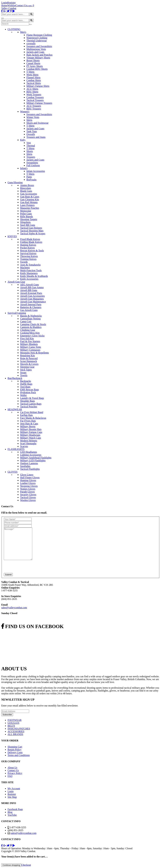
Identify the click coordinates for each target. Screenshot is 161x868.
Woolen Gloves (28, 500)
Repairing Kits (28, 356)
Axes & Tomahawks (30, 265)
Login (4, 3)
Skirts (29, 120)
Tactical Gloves (28, 497)
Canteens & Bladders (31, 327)
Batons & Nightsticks (31, 316)
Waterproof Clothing (37, 38)
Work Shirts (32, 75)
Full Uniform (33, 165)
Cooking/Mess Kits (30, 333)
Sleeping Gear (27, 367)
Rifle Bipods (26, 216)
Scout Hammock (29, 361)
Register (11, 3)
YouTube (12, 815)
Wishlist (12, 5)
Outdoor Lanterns (29, 463)
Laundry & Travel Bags (32, 398)
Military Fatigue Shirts (38, 86)
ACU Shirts (32, 89)
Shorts (30, 151)
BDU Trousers (34, 109)
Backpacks (26, 381)
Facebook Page (15, 809)
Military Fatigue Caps (31, 432)
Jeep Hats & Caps (29, 424)
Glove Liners (27, 475)
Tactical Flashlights (30, 469)
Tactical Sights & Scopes (33, 234)
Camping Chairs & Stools (33, 324)
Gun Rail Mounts (29, 202)
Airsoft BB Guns (29, 290)
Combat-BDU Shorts (37, 69)
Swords (24, 262)
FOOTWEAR (15, 720)
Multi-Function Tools (31, 270)
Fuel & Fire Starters (30, 341)
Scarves (24, 446)
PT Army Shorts (35, 66)
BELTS (11, 726)
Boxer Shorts (33, 60)
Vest (29, 143)
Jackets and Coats (35, 52)
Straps (23, 373)
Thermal (31, 146)
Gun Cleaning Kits (30, 199)
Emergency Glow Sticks (32, 336)
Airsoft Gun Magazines (32, 299)
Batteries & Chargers (31, 307)
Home (4, 5)
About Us (12, 768)
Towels (24, 375)
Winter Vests (33, 117)
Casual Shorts (33, 63)
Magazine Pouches (30, 208)
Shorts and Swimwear (37, 123)
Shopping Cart (15, 747)
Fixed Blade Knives (30, 239)
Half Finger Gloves (30, 478)
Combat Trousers (35, 97)
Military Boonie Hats (31, 429)
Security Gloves (28, 495)
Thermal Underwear (37, 41)
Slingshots (25, 222)
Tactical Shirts (34, 83)
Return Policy (14, 750)
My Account (14, 788)
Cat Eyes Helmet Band (32, 412)
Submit (8, 575)
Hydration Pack (28, 392)
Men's (23, 32)
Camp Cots (26, 321)
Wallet (23, 395)
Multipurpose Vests (36, 49)
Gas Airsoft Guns (29, 310)
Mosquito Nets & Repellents (35, 353)
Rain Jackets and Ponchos (39, 55)
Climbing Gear (28, 330)
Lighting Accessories (31, 455)
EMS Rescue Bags (29, 390)
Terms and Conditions (19, 755)
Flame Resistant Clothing (39, 35)
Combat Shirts (34, 80)
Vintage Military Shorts (38, 58)
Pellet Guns (26, 214)
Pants (29, 177)
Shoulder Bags (28, 401)
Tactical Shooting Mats (32, 231)
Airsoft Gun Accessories (32, 296)
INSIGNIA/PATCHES (19, 729)
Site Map (12, 797)
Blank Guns (26, 191)
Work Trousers (34, 94)
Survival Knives (28, 253)
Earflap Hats (26, 415)
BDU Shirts (32, 92)
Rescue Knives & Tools (32, 251)
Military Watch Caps (31, 438)
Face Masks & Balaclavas (33, 418)
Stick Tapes (26, 370)
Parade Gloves (27, 492)
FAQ (10, 776)
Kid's (23, 140)
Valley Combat (9, 8)
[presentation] (28, 567)
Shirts (29, 154)
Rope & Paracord (29, 358)
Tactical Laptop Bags (31, 404)
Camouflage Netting (30, 319)
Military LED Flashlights (33, 460)
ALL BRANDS (15, 734)
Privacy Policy (15, 773)
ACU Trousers (34, 106)
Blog (10, 812)
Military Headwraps (30, 435)
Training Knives (28, 259)
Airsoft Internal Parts (31, 304)
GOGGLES (13, 723)
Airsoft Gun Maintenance (33, 302)
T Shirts (30, 72)
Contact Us (21, 5)
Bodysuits (31, 180)
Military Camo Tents (31, 347)
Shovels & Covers (29, 364)
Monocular (26, 211)
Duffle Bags (26, 384)
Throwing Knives (29, 256)
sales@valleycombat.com (14, 608)
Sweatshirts (32, 163)
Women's (25, 112)
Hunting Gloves (28, 480)
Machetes (25, 268)
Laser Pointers (27, 205)
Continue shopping (11, 865)
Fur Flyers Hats (28, 421)
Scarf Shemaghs (28, 443)
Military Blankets (29, 344)
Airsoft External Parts (31, 293)
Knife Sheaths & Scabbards (34, 276)
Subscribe (7, 715)
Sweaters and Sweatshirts (39, 46)
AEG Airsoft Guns (29, 285)
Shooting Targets (29, 219)
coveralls (31, 43)
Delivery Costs (15, 752)
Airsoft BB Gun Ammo (32, 287)
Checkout (26, 865)
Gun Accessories (29, 194)
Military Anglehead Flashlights (36, 458)
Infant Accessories (36, 171)
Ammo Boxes (27, 185)
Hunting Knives (28, 245)
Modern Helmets (29, 441)
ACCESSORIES (16, 731)
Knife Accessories (29, 279)
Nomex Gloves (28, 489)
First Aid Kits (27, 338)
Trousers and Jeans (36, 137)
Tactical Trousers (35, 100)
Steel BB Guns (28, 225)
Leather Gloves (28, 483)
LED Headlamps (29, 452)
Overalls (31, 134)
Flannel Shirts (33, 77)
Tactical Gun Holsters (31, 228)
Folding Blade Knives (31, 242)
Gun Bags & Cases (30, 197)
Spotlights (25, 466)
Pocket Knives (27, 248)
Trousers (31, 157)
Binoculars (26, 188)
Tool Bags (25, 387)
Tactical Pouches (29, 407)
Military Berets (28, 426)
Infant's (24, 168)
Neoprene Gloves (29, 486)
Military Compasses (30, 350)
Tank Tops (32, 131)
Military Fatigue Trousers (39, 103)
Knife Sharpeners (29, 273)
